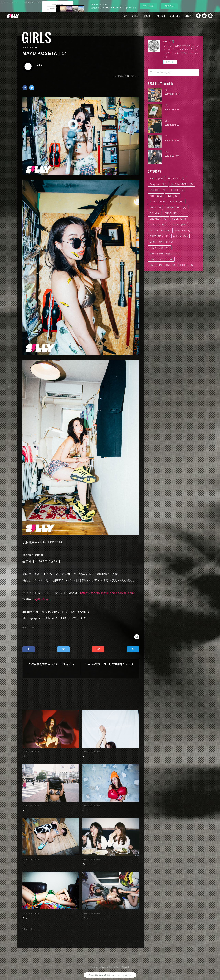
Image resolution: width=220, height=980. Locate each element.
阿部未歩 (28, 753)
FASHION (156, 16)
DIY (155, 213)
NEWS (156, 179)
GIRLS (131, 16)
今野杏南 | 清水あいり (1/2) (101, 915)
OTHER (186, 265)
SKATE (177, 202)
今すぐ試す (148, 6)
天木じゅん (30, 807)
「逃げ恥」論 (160, 248)
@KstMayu (43, 599)
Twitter (204, 16)
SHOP (183, 16)
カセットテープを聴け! (165, 254)
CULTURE (171, 16)
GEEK (179, 219)
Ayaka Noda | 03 (94, 807)
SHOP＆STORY (182, 184)
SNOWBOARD (176, 207)
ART (156, 196)
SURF (155, 207)
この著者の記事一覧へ (126, 76)
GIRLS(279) (28, 628)
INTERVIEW (160, 230)
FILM (173, 196)
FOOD (177, 190)
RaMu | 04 (30, 861)
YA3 (39, 65)
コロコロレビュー (161, 259)
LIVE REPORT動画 (162, 265)
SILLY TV (176, 179)
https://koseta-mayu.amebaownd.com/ (108, 593)
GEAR (157, 225)
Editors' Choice (161, 242)
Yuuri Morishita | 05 (97, 753)
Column (181, 236)
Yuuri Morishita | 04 (37, 915)
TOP (120, 16)
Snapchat (211, 16)
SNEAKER (158, 219)
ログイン (169, 6)
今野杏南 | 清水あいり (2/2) (101, 861)
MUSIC (143, 16)
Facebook (197, 16)
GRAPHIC (177, 225)
